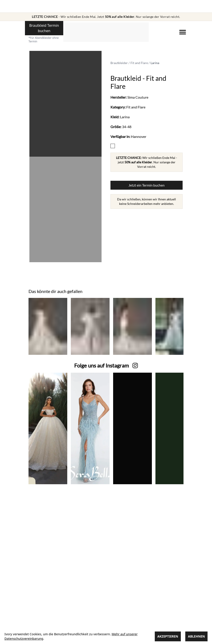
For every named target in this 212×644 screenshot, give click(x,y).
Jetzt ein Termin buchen (147, 185)
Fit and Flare (139, 63)
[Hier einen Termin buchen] (44, 31)
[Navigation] (183, 32)
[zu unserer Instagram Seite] (102, 366)
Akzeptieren (168, 636)
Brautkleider (119, 63)
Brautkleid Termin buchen (44, 28)
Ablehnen (196, 636)
